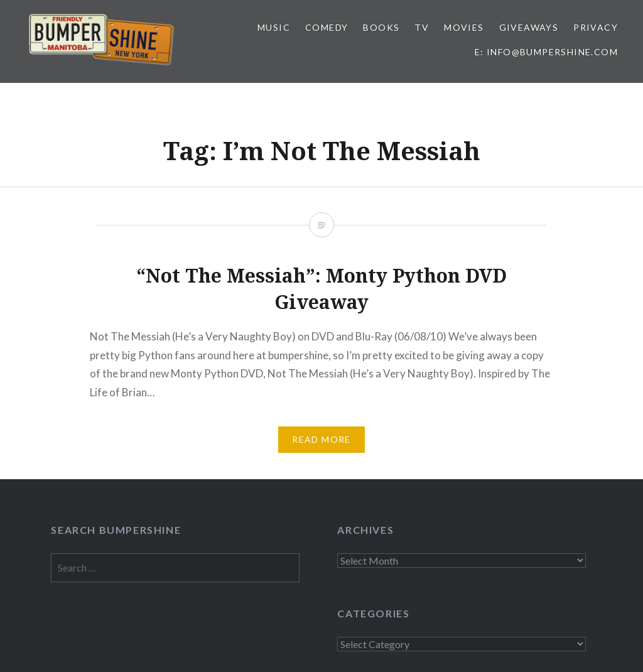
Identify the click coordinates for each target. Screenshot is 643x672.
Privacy (596, 27)
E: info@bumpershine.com (546, 52)
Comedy (327, 27)
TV (422, 27)
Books (381, 27)
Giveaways (529, 27)
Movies (464, 27)
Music (274, 27)
